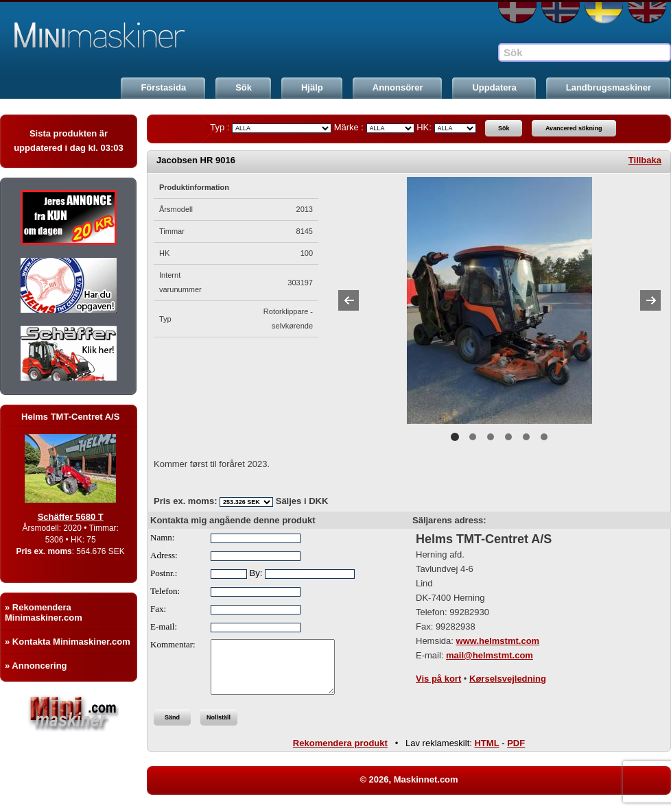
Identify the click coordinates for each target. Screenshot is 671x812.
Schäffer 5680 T (84, 517)
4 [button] (508, 437)
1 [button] (455, 437)
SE (604, 13)
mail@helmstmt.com (490, 655)
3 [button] (491, 437)
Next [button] (650, 300)
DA (517, 13)
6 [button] (544, 437)
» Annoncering (36, 666)
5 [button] (526, 437)
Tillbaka (645, 160)
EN (647, 13)
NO (561, 13)
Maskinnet (104, 36)
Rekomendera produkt (340, 753)
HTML (486, 753)
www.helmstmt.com (498, 641)
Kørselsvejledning (508, 679)
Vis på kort (438, 679)
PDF (516, 753)
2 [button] (473, 437)
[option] (499, 300)
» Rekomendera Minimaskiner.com (44, 612)
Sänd (172, 728)
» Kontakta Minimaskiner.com (68, 642)
